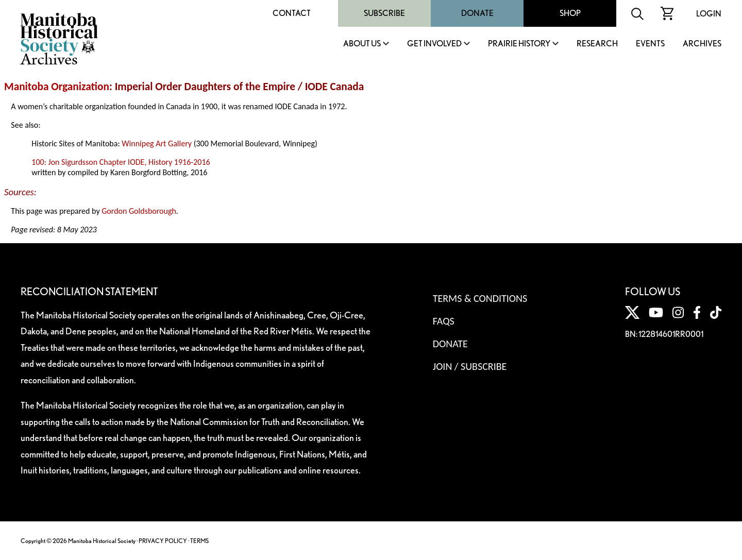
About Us (362, 44)
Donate (477, 13)
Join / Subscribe (470, 366)
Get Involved (434, 44)
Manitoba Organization (57, 87)
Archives (702, 44)
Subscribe (384, 13)
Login (709, 14)
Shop (570, 13)
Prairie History (519, 44)
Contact (292, 13)
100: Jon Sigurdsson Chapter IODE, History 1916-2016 (121, 162)
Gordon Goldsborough (139, 211)
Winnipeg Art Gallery (157, 143)
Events (650, 44)
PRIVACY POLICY (163, 541)
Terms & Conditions (480, 298)
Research (597, 44)
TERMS (199, 541)
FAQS (444, 321)
